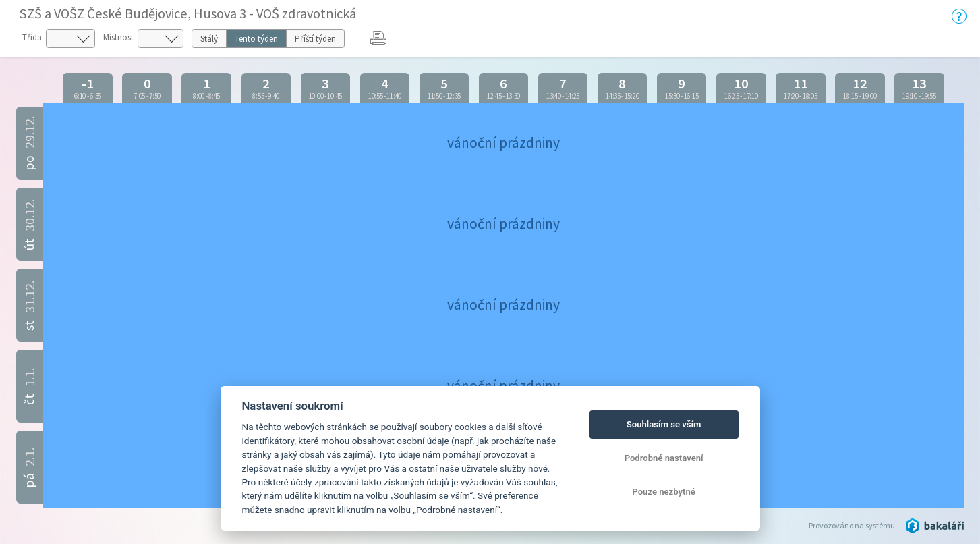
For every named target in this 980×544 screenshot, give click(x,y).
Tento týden (256, 39)
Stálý (209, 39)
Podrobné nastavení (664, 458)
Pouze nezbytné (664, 492)
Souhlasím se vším (664, 424)
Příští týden (315, 39)
